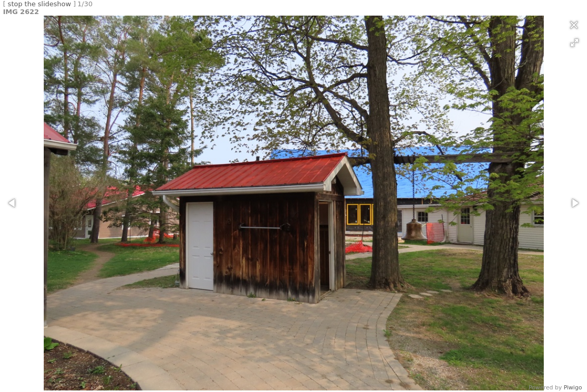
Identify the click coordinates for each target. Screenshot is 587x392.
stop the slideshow (40, 4)
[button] (574, 43)
